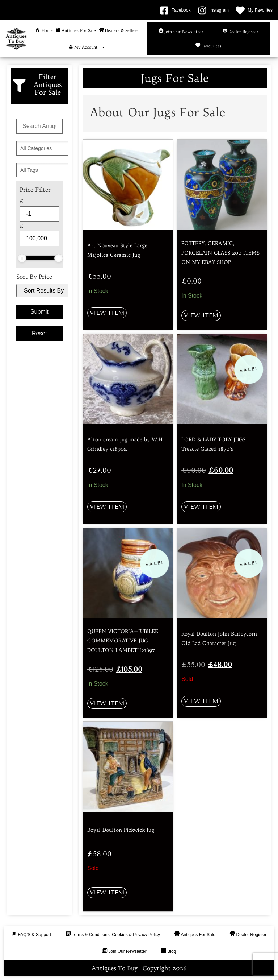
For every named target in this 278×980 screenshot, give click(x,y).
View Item (107, 313)
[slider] (22, 258)
